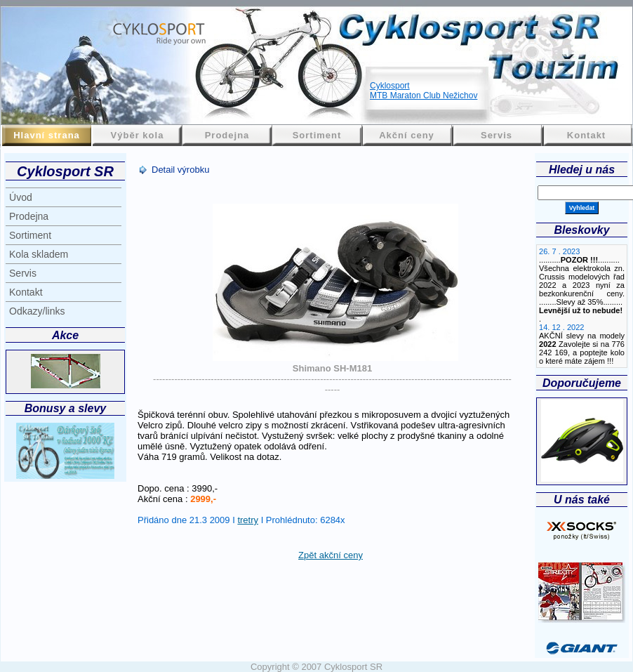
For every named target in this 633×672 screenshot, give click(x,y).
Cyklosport (390, 86)
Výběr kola (138, 135)
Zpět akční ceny (331, 555)
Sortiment (317, 135)
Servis (497, 135)
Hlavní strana (47, 135)
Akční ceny (407, 135)
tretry (248, 520)
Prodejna (227, 135)
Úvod (21, 197)
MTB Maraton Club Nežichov (424, 95)
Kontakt (586, 135)
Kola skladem (39, 254)
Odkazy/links (37, 311)
